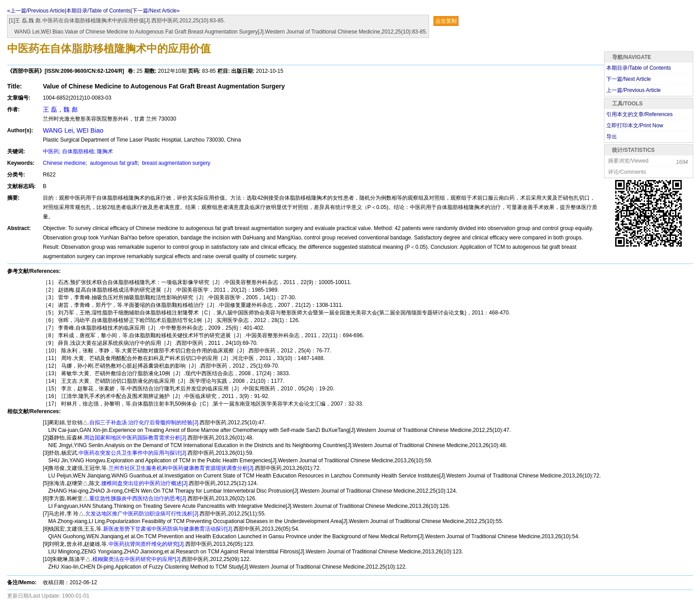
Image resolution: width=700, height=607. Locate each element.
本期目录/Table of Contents (98, 11)
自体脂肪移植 (78, 151)
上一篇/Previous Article (633, 90)
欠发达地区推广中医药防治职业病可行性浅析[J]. (142, 514)
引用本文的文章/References (640, 114)
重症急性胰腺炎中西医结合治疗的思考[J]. (138, 498)
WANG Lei (58, 130)
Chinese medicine (64, 163)
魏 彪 (71, 109)
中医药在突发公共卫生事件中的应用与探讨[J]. (133, 453)
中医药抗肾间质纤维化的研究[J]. (147, 544)
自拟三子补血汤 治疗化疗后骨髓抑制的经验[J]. (144, 423)
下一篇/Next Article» (156, 11)
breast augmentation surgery (175, 163)
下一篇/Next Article (629, 79)
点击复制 (446, 21)
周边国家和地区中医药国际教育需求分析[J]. (136, 438)
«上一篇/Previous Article (36, 11)
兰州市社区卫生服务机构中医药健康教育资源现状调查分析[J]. (182, 468)
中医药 (51, 151)
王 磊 (50, 109)
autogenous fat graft (113, 163)
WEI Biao (90, 130)
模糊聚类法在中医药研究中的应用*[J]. (137, 559)
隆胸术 (105, 151)
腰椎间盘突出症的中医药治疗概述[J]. (145, 483)
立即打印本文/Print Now (635, 126)
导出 (612, 137)
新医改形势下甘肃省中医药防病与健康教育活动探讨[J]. (168, 529)
